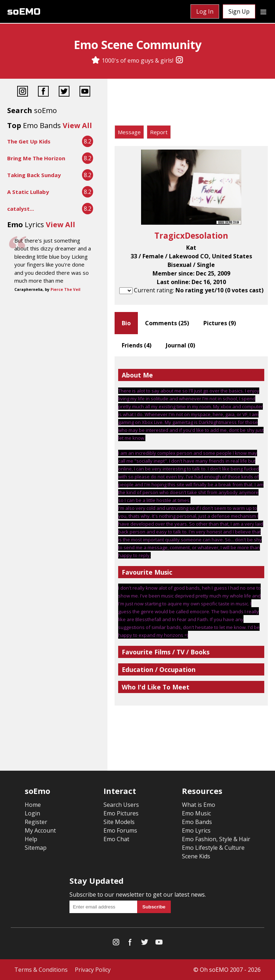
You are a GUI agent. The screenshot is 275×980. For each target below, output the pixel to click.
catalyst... (21, 209)
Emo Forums (120, 830)
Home (33, 805)
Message (129, 132)
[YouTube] (85, 92)
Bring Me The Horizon (36, 158)
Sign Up (239, 11)
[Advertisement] (191, 104)
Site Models (119, 822)
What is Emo (199, 805)
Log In (205, 11)
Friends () (137, 345)
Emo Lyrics (196, 830)
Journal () (180, 345)
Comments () (167, 323)
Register (36, 822)
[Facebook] (43, 92)
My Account (40, 830)
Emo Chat (116, 839)
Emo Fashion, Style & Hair (216, 839)
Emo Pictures (121, 813)
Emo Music (196, 813)
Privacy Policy (93, 970)
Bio (126, 323)
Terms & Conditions (41, 970)
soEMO (24, 12)
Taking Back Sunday (34, 175)
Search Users (121, 805)
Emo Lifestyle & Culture (213, 848)
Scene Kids (196, 856)
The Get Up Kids (29, 141)
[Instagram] (179, 60)
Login (32, 813)
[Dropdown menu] (263, 11)
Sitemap (36, 848)
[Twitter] (64, 92)
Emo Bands (197, 822)
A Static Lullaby (28, 192)
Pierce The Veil (65, 289)
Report (159, 132)
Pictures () (220, 323)
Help (31, 839)
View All (77, 125)
